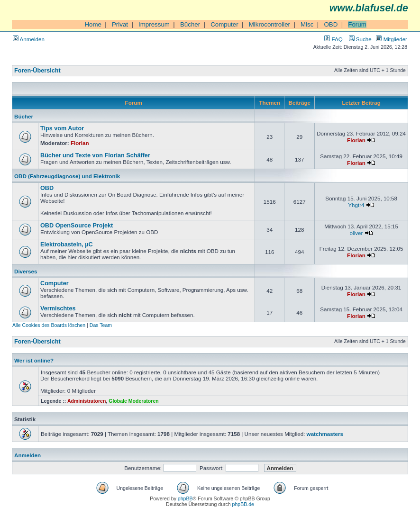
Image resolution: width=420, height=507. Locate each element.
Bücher (190, 24)
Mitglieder (392, 39)
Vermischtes (58, 308)
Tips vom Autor (62, 128)
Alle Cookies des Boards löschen (49, 325)
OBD (331, 24)
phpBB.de (243, 504)
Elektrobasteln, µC (67, 244)
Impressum (154, 24)
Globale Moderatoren (133, 401)
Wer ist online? (34, 360)
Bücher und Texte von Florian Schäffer (95, 155)
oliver (356, 233)
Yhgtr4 (356, 205)
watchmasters (325, 434)
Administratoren (87, 401)
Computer (224, 24)
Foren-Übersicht (37, 71)
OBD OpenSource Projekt (77, 226)
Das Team (101, 325)
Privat (120, 24)
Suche (360, 39)
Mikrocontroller (269, 24)
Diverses (26, 271)
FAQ (333, 39)
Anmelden (29, 39)
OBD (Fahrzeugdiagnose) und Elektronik (67, 176)
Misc (307, 24)
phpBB (185, 498)
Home (93, 24)
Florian (80, 143)
